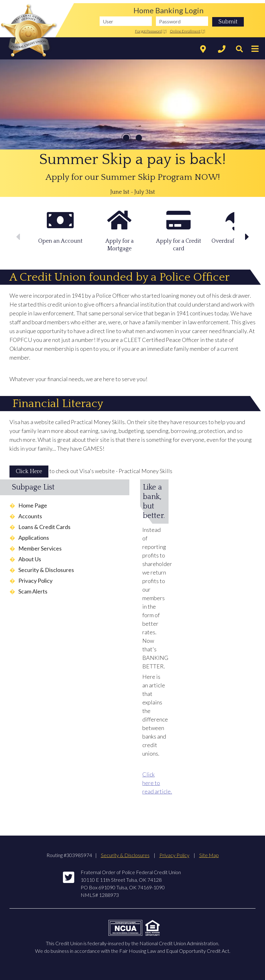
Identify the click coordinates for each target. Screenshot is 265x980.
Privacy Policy (35, 581)
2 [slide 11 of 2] (139, 138)
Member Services (40, 548)
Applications (34, 538)
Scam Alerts (33, 591)
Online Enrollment (185, 31)
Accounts (30, 516)
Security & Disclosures (46, 570)
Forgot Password (148, 31)
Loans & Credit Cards (44, 527)
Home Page (33, 505)
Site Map (209, 855)
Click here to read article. (157, 783)
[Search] (238, 49)
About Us (30, 559)
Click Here (29, 472)
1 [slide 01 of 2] (126, 138)
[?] (165, 31)
